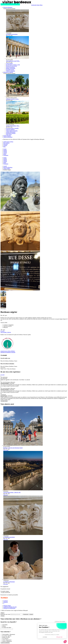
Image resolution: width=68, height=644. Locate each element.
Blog (4, 147)
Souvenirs (6, 144)
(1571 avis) (6, 450)
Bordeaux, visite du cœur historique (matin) (13, 448)
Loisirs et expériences (7, 641)
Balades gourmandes (11, 68)
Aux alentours (5, 639)
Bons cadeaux (6, 143)
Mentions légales (7, 606)
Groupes (5, 145)
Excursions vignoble (7, 636)
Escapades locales (10, 70)
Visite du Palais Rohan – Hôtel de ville (12, 492)
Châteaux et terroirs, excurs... (13, 99)
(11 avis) (2, 331)
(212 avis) (6, 584)
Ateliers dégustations (11, 132)
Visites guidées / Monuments (9, 634)
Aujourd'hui (5, 625)
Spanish (5, 151)
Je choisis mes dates (7, 628)
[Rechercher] (34, 5)
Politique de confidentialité (9, 608)
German (5, 153)
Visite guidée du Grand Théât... (13, 61)
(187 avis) (6, 540)
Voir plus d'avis (4, 401)
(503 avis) (6, 495)
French (5, 149)
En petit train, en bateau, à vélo (13, 65)
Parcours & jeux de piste (12, 66)
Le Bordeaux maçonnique (12, 34)
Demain (4, 626)
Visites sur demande (11, 71)
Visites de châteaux (10, 130)
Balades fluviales (6, 637)
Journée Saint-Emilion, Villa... (13, 126)
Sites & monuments (10, 67)
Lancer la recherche (5, 643)
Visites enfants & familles (12, 131)
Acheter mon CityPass (8, 142)
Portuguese (6, 155)
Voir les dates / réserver (6, 332)
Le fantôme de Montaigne (9, 582)
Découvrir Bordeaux (8, 167)
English (5, 150)
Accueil (5, 166)
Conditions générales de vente (10, 607)
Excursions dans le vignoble (12, 128)
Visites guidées (9, 63)
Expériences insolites (11, 133)
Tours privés (9, 135)
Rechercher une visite (5, 614)
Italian (5, 154)
